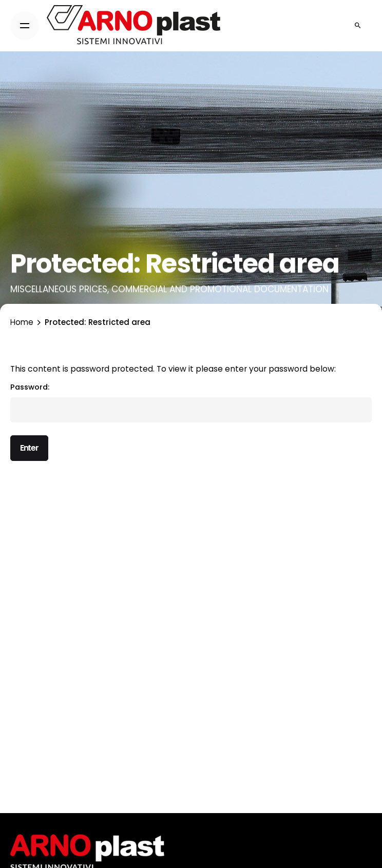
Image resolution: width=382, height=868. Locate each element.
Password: (191, 402)
